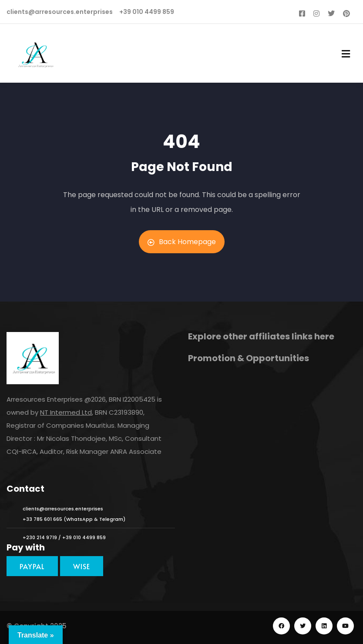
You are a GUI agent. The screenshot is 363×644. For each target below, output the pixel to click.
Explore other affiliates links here (261, 336)
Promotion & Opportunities (249, 358)
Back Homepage (182, 242)
